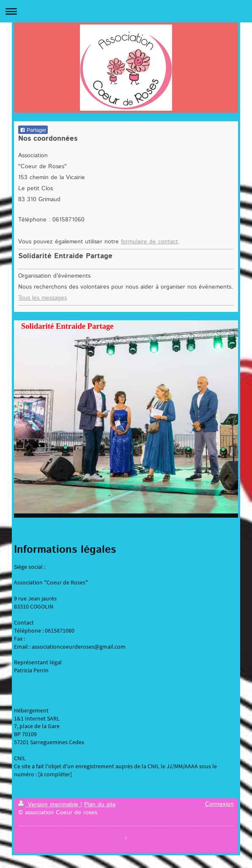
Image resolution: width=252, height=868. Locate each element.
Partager (33, 130)
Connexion (219, 804)
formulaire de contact (149, 242)
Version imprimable (49, 805)
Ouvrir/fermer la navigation (126, 11)
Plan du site (100, 805)
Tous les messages (42, 298)
